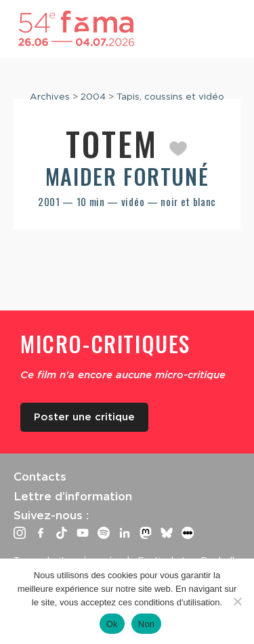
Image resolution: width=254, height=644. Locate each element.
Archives (50, 96)
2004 (93, 96)
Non (147, 624)
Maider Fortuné (127, 176)
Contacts (40, 477)
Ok (112, 624)
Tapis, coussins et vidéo (170, 96)
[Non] (237, 601)
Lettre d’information (73, 496)
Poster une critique (84, 417)
